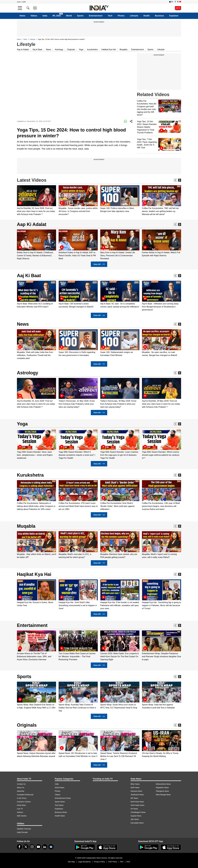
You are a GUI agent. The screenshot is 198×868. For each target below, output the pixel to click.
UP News (134, 809)
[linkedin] (45, 847)
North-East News (137, 802)
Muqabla (123, 49)
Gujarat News (136, 816)
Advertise (21, 791)
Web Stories (22, 816)
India (45, 16)
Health (147, 16)
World (69, 16)
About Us (21, 788)
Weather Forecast (24, 829)
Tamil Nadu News (137, 805)
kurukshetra (92, 49)
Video (25, 39)
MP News (134, 798)
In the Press (22, 798)
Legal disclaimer (84, 862)
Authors (20, 812)
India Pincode (22, 832)
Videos (34, 16)
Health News (60, 816)
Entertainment (96, 16)
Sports (80, 16)
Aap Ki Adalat (32, 224)
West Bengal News (163, 795)
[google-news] (51, 847)
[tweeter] (26, 847)
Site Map (71, 862)
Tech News (59, 805)
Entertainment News (63, 798)
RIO (122, 862)
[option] (36, 201)
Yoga (81, 49)
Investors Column (24, 802)
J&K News (135, 819)
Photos (121, 16)
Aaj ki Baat (37, 49)
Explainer (174, 16)
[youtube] (38, 847)
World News (60, 788)
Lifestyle (134, 16)
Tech (110, 16)
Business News (61, 812)
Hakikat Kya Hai (109, 49)
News (19, 39)
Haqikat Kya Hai (34, 574)
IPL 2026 (57, 16)
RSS (128, 862)
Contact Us (21, 784)
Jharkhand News (137, 795)
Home (22, 16)
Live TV (20, 809)
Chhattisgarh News (138, 812)
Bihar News (135, 784)
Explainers (59, 809)
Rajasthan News (162, 788)
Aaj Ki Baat (29, 276)
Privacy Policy (99, 862)
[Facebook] (19, 847)
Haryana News (136, 791)
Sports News (60, 802)
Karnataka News (137, 823)
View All (99, 264)
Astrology (59, 49)
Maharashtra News (163, 784)
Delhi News (135, 788)
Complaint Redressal (25, 795)
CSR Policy (113, 862)
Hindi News (21, 805)
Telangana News (162, 791)
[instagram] (32, 847)
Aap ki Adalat (23, 49)
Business (159, 16)
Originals (71, 49)
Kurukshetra (30, 475)
